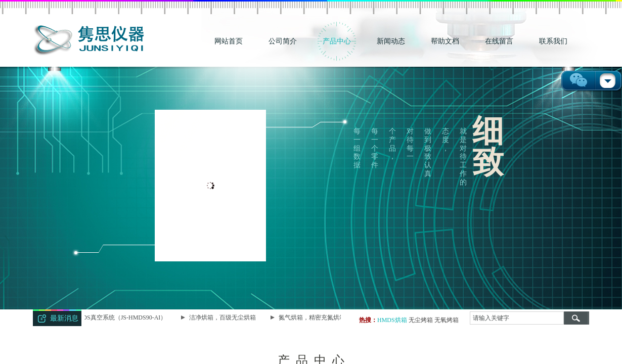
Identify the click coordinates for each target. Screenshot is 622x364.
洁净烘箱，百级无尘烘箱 (224, 317)
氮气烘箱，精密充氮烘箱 (313, 317)
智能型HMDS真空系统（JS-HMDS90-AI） (112, 317)
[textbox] (517, 318)
